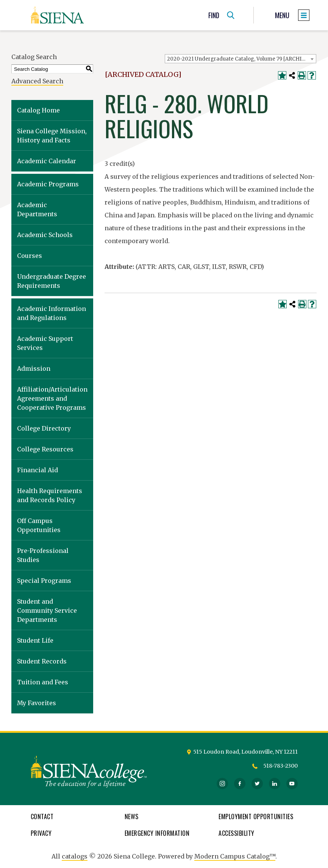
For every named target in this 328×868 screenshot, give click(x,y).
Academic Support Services (45, 343)
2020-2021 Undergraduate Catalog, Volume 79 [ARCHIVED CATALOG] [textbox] (241, 59)
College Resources (45, 449)
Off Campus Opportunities (39, 525)
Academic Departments (37, 209)
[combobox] (241, 59)
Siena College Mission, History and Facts (52, 136)
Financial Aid (37, 470)
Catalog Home (38, 110)
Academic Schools (45, 235)
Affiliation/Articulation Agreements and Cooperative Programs (52, 398)
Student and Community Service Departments (47, 610)
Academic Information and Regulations (52, 313)
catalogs (75, 856)
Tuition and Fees (43, 682)
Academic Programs (48, 184)
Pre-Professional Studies (43, 555)
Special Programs (44, 581)
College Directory (44, 428)
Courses (30, 256)
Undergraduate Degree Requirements (52, 281)
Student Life (35, 640)
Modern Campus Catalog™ (235, 856)
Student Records (42, 661)
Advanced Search (37, 81)
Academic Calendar (47, 161)
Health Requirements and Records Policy (50, 495)
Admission (34, 368)
